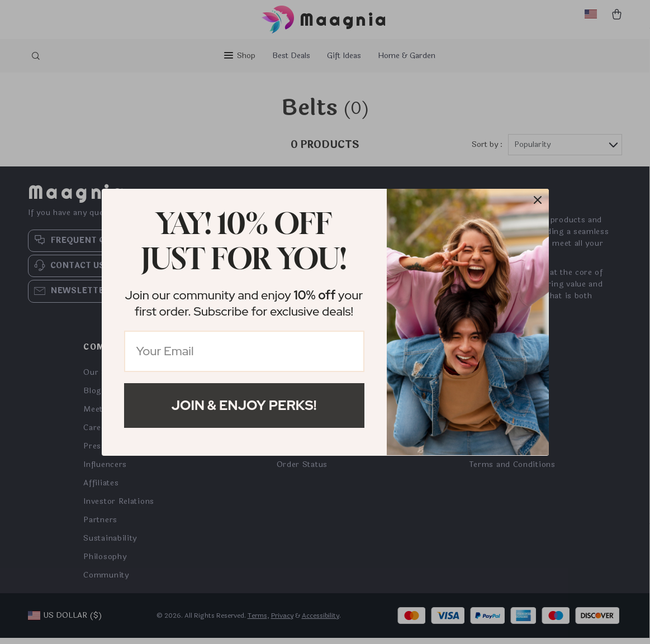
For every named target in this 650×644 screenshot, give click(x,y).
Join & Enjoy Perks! (244, 405)
